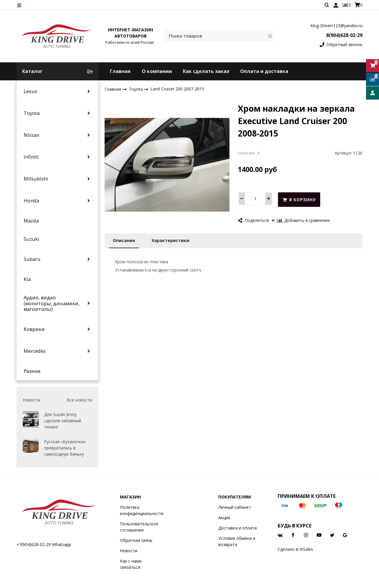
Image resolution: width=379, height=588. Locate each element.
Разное (32, 371)
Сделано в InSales (295, 549)
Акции (224, 518)
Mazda (31, 221)
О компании (157, 71)
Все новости (79, 400)
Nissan (31, 135)
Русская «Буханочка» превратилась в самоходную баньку (65, 448)
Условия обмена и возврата (237, 541)
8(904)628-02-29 (344, 35)
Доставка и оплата (238, 528)
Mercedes (35, 351)
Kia (27, 279)
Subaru (32, 259)
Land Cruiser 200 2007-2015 (177, 89)
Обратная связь (136, 540)
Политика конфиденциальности (142, 510)
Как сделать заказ (206, 71)
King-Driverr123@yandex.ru (336, 26)
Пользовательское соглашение (139, 527)
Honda (31, 201)
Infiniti (31, 157)
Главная (120, 71)
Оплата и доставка (264, 71)
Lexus (30, 91)
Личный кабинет (235, 507)
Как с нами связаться (131, 564)
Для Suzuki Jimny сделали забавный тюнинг (62, 421)
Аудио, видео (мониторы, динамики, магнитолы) (52, 303)
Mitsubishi (36, 179)
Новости (129, 551)
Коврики (34, 329)
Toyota (32, 113)
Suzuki (31, 239)
